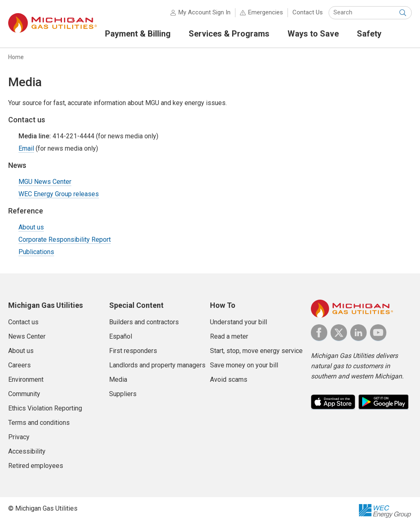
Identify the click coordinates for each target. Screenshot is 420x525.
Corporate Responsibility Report (65, 240)
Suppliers (123, 394)
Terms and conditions (39, 423)
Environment (26, 379)
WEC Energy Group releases (59, 194)
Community (24, 394)
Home (16, 57)
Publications (36, 252)
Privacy (19, 437)
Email (26, 148)
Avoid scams (229, 379)
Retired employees (36, 466)
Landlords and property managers (157, 365)
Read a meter (229, 336)
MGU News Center (45, 182)
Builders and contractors (144, 322)
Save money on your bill (244, 365)
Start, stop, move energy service (256, 351)
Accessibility (27, 451)
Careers (19, 365)
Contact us (23, 322)
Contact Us (308, 12)
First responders (133, 351)
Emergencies (266, 12)
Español (121, 336)
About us (31, 227)
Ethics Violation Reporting (45, 408)
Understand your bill (239, 322)
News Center (27, 336)
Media (118, 379)
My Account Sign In (204, 12)
